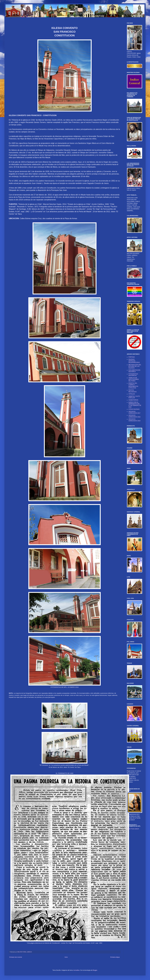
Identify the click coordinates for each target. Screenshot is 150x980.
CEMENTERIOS (133, 400)
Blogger (95, 970)
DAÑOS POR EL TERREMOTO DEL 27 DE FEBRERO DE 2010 (135, 405)
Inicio (66, 957)
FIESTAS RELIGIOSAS (133, 391)
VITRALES (132, 394)
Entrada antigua (115, 957)
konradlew (76, 970)
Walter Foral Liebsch (133, 829)
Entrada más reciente (16, 957)
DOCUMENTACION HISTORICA (134, 371)
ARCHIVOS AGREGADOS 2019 (134, 420)
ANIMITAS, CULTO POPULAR (134, 397)
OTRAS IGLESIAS (134, 409)
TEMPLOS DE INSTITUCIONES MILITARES (134, 379)
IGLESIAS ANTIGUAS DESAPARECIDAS (134, 361)
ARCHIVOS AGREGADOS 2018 (134, 416)
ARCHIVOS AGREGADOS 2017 (134, 412)
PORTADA (132, 357)
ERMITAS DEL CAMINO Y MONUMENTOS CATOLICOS (133, 386)
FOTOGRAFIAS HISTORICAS (133, 375)
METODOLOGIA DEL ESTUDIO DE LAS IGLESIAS (135, 366)
